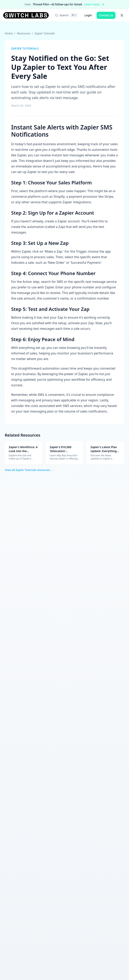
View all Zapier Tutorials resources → (29, 470)
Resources (24, 33)
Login (88, 15)
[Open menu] (122, 15)
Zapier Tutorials (45, 33)
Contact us (106, 15)
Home (9, 33)
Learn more (94, 4)
